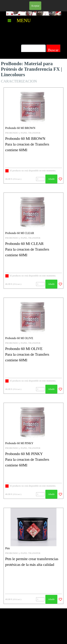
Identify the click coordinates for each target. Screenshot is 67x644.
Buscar (53, 50)
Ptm (8, 548)
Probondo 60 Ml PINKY (19, 443)
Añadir (51, 179)
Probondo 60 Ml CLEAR (20, 233)
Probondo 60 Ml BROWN (20, 128)
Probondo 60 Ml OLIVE (19, 338)
